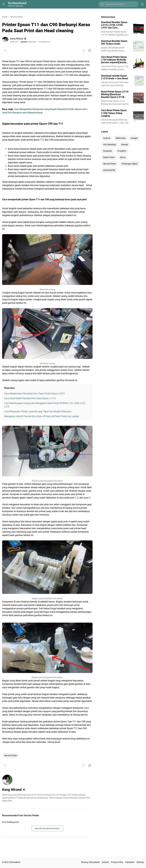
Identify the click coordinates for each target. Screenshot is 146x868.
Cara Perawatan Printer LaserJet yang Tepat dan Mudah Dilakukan (38, 411)
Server (123, 157)
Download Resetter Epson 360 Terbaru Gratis (114, 42)
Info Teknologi (109, 145)
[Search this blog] (121, 4)
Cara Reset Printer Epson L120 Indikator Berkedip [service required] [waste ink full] (114, 60)
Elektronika (121, 138)
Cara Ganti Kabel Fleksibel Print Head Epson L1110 (30, 398)
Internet (125, 145)
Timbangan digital (129, 164)
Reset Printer (109, 157)
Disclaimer (130, 862)
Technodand (17, 3)
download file (109, 170)
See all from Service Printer (47, 828)
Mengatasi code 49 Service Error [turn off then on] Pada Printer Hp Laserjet (42, 416)
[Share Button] (90, 50)
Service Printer (11, 755)
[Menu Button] (4, 4)
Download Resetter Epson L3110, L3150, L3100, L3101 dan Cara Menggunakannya (114, 25)
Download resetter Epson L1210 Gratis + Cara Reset (114, 77)
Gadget (134, 138)
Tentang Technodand (90, 862)
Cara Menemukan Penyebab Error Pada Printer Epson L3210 (35, 394)
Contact (105, 862)
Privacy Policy (117, 862)
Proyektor (122, 151)
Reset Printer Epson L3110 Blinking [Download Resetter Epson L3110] (115, 94)
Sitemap (140, 862)
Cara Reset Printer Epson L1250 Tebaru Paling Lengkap (114, 113)
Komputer (108, 151)
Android (107, 138)
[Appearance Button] (142, 4)
